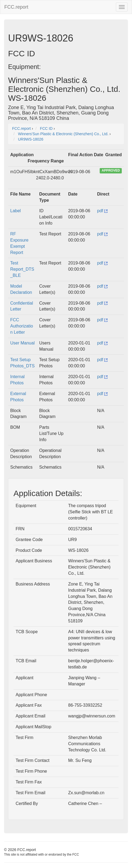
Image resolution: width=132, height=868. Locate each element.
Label (15, 211)
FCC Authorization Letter (22, 326)
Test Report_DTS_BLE (22, 269)
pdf (103, 211)
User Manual (22, 343)
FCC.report (16, 7)
